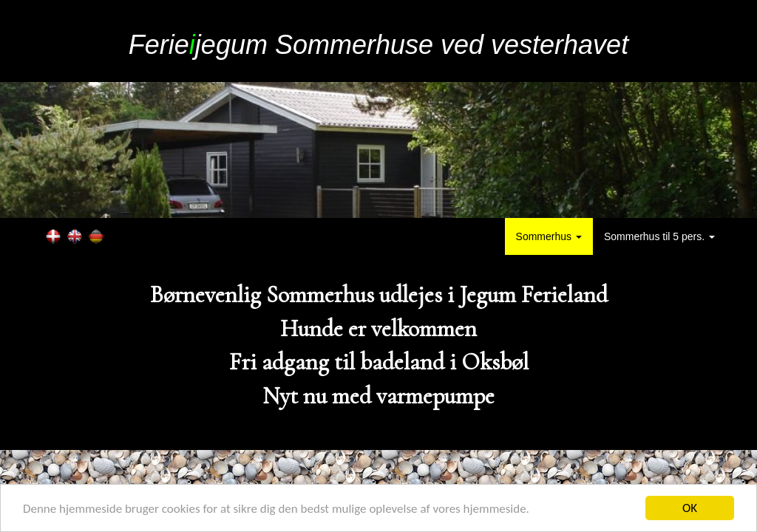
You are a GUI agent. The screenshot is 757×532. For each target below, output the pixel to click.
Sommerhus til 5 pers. (659, 236)
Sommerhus (549, 236)
